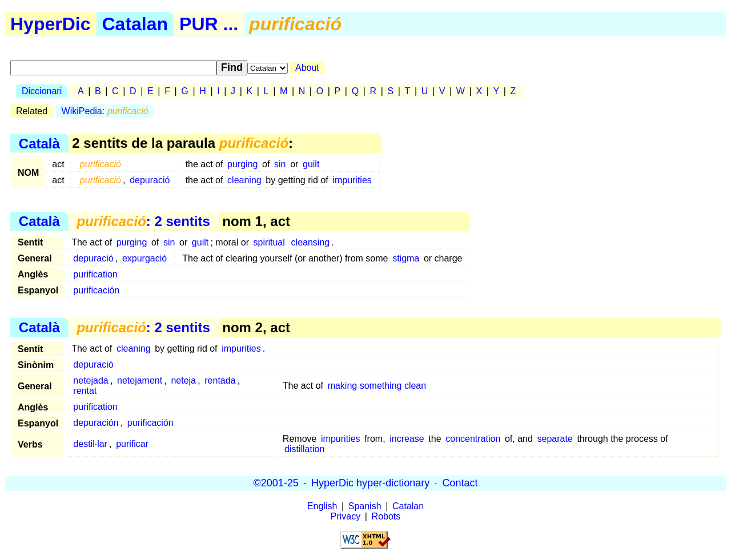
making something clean (377, 386)
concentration (473, 439)
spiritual (269, 242)
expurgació (144, 258)
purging (242, 164)
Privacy (346, 516)
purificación (96, 290)
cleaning (244, 180)
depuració (150, 180)
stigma (406, 258)
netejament (140, 380)
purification (95, 274)
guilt (311, 164)
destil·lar (90, 444)
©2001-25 (276, 483)
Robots (386, 516)
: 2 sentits (143, 221)
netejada (91, 380)
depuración (96, 423)
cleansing (311, 242)
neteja (183, 380)
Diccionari (42, 91)
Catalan (135, 24)
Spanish (365, 506)
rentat (85, 391)
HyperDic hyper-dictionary (370, 483)
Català (39, 143)
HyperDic (51, 24)
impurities (352, 180)
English (322, 506)
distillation (304, 449)
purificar (132, 444)
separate (555, 439)
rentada (220, 380)
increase (407, 439)
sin (280, 164)
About (307, 68)
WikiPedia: (105, 111)
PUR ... (209, 24)
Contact (460, 483)
